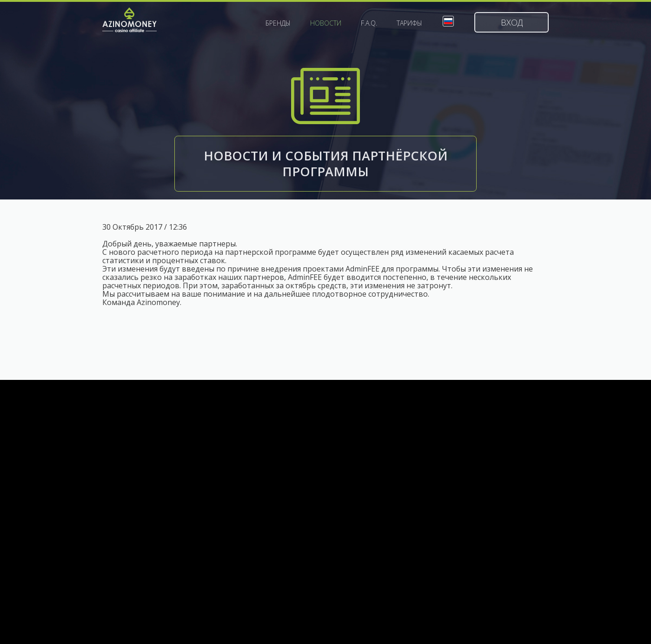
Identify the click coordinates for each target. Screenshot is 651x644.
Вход (512, 22)
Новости (326, 23)
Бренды (278, 23)
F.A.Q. (369, 23)
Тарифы (409, 23)
